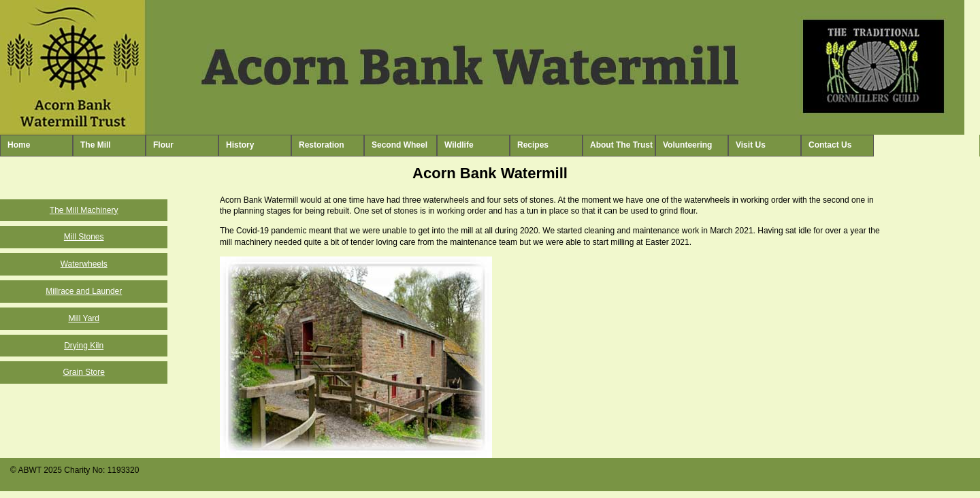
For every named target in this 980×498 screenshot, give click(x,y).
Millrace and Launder (84, 291)
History (240, 145)
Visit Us (751, 145)
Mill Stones (84, 237)
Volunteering (687, 145)
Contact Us (830, 145)
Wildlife (459, 145)
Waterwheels (84, 264)
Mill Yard (84, 318)
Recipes (533, 145)
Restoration (322, 145)
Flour (163, 145)
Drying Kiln (84, 346)
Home (19, 145)
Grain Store (84, 372)
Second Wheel (399, 145)
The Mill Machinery (84, 210)
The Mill (96, 145)
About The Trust (621, 145)
